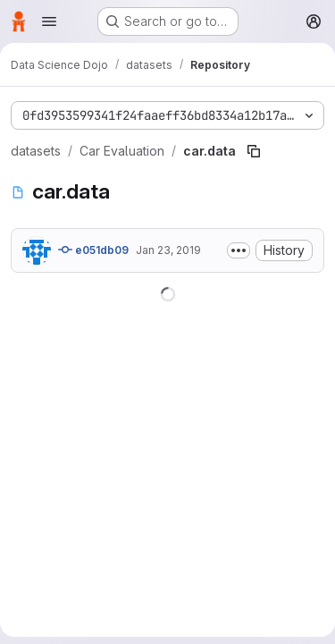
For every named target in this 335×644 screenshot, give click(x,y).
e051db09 (93, 250)
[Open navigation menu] (49, 21)
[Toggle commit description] (239, 250)
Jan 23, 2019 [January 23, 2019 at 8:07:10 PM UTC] (168, 250)
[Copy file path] (254, 151)
